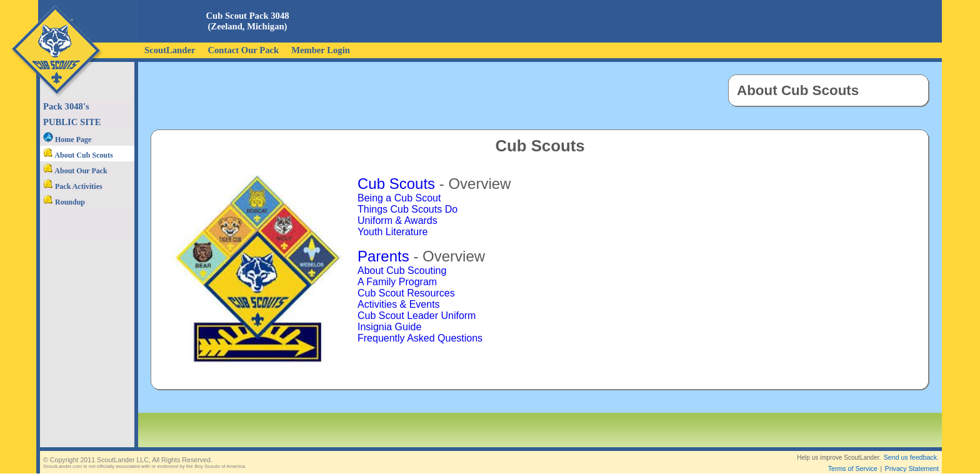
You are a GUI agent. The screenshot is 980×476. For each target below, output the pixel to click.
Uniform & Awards (397, 220)
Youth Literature (392, 232)
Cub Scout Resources (406, 293)
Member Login (321, 50)
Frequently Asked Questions (420, 338)
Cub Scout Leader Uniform (417, 316)
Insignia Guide (389, 327)
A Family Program (397, 282)
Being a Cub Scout (399, 198)
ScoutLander (170, 50)
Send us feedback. (911, 447)
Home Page (67, 139)
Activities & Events (399, 304)
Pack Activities (73, 186)
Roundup (64, 202)
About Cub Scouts (78, 155)
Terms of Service (853, 458)
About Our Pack (75, 171)
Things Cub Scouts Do (407, 209)
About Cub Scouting (402, 271)
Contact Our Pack (243, 50)
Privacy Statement (912, 458)
